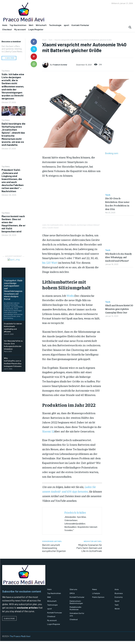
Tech (50, 40)
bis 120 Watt (50, 262)
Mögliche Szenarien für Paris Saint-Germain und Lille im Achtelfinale (89, 548)
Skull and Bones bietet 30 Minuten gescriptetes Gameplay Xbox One (119, 309)
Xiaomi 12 (48, 431)
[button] (130, 27)
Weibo (71, 296)
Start (44, 40)
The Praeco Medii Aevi (20, 636)
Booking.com (112, 153)
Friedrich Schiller (60, 65)
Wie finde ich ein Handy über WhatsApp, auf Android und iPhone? (118, 257)
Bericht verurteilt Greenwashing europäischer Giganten (54, 548)
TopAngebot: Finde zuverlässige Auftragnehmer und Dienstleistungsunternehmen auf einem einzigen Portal (13, 290)
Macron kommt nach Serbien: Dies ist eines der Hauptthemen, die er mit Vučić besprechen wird (13, 224)
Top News (6, 71)
